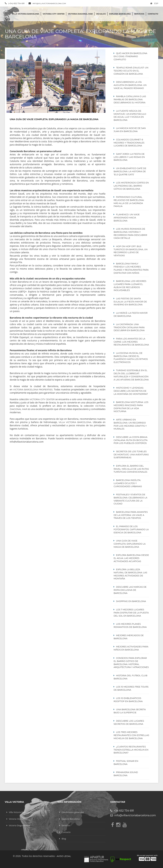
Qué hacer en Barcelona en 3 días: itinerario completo (130, 56)
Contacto (153, 14)
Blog (64, 839)
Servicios (139, 14)
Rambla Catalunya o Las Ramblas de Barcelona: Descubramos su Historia (130, 99)
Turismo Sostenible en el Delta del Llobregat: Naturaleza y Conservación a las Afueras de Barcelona (131, 375)
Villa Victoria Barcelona (26, 14)
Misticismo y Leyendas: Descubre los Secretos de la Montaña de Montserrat (131, 391)
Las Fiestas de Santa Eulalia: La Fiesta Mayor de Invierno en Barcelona (130, 302)
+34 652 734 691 (122, 811)
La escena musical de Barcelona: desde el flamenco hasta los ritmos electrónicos (131, 358)
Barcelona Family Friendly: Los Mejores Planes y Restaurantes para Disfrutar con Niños (131, 268)
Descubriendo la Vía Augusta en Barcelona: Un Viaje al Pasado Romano (130, 85)
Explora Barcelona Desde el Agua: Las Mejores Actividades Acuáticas (131, 558)
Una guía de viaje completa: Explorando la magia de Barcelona (130, 544)
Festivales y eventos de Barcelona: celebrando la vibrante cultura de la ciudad (130, 499)
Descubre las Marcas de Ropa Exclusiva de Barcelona (130, 590)
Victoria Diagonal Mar (80, 14)
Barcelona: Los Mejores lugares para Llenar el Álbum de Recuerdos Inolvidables (130, 286)
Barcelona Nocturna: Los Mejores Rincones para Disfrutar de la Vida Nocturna (131, 407)
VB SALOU (101, 14)
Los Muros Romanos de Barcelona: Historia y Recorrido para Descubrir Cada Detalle (130, 233)
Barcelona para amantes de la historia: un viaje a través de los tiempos (131, 515)
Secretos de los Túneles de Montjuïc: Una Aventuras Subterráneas (131, 454)
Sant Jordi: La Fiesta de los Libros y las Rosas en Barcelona (129, 157)
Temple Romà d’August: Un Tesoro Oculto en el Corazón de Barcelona (131, 71)
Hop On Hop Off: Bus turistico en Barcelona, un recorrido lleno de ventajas (131, 251)
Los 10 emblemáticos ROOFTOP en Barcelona (128, 700)
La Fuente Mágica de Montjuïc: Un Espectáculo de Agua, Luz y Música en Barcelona (130, 115)
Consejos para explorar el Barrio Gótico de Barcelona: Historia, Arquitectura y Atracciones (131, 663)
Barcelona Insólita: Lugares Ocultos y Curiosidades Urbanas (128, 483)
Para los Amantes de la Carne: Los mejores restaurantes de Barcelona (131, 342)
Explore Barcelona (71, 819)
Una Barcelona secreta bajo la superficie (130, 711)
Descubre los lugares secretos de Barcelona (129, 722)
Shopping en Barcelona (131, 601)
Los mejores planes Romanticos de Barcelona (130, 625)
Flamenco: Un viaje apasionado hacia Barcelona (127, 218)
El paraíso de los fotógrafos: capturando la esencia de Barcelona (131, 529)
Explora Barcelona (120, 14)
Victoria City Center (54, 14)
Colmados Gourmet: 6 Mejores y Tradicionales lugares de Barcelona (129, 143)
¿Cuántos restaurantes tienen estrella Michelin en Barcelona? (131, 750)
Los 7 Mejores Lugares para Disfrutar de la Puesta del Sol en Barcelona (131, 613)
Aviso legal (64, 856)
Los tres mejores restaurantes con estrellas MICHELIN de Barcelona (131, 735)
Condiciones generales (73, 812)
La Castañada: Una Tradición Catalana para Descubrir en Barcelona (129, 327)
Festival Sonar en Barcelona (126, 762)
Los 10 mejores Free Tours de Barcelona (131, 688)
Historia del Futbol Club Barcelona (130, 677)
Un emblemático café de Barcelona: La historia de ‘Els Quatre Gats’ (130, 171)
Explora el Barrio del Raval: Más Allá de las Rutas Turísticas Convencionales (131, 469)
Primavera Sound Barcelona (126, 774)
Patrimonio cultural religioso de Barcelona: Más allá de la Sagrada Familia (129, 202)
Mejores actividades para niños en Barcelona (131, 648)
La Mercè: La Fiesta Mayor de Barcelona (131, 314)
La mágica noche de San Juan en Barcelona (130, 130)
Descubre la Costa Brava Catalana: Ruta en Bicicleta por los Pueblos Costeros (131, 440)
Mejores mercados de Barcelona (129, 637)
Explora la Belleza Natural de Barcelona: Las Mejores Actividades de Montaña (130, 574)
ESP (154, 3)
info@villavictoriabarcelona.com (49, 4)
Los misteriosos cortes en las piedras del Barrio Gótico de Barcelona (131, 186)
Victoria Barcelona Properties (33, 390)
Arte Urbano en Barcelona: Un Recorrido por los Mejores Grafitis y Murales (130, 424)
